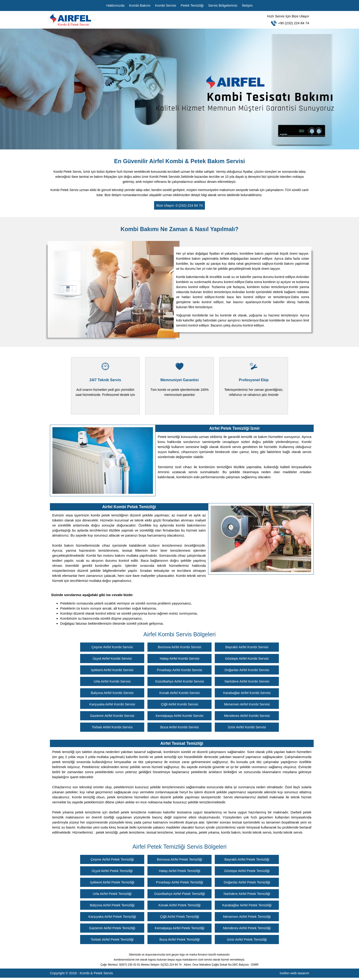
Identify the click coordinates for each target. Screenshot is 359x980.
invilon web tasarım (294, 973)
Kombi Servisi (166, 5)
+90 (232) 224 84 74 (213, 19)
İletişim (247, 5)
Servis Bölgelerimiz (223, 5)
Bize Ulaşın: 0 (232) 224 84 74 (180, 205)
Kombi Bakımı (140, 5)
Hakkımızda (115, 5)
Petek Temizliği (192, 5)
